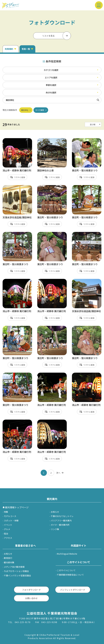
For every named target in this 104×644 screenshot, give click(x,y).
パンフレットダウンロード (73, 590)
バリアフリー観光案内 (61, 520)
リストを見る (48, 36)
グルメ (7, 529)
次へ (58, 473)
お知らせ (55, 512)
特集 (6, 512)
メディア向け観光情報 (14, 567)
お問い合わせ (31, 598)
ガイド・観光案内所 (60, 525)
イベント (8, 525)
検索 (98, 100)
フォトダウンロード (31, 590)
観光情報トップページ (17, 507)
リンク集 (55, 529)
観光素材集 (9, 562)
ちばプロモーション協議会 (16, 571)
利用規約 (9, 49)
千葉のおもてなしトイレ (62, 516)
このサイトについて (66, 570)
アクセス (8, 538)
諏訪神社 (25, 110)
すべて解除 (40, 110)
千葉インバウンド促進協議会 (17, 575)
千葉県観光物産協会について (70, 575)
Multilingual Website (67, 554)
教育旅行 (8, 558)
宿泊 (6, 534)
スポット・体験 (11, 520)
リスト (17, 177)
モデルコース (10, 516)
